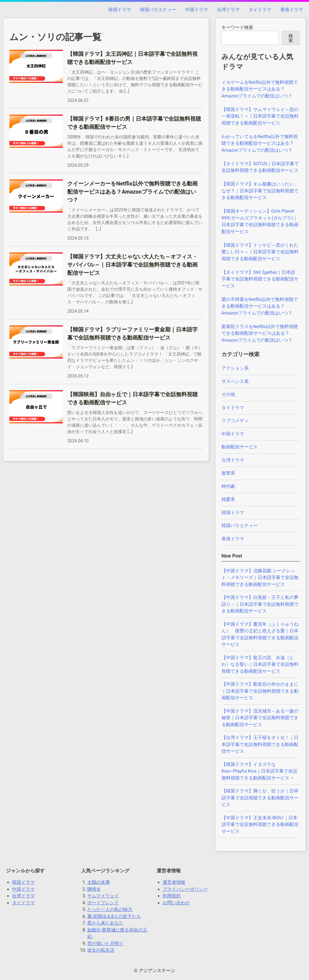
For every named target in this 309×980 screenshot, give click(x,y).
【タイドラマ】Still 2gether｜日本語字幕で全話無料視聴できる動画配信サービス (260, 279)
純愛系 (228, 499)
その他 (228, 394)
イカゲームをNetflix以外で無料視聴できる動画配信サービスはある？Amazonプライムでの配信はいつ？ (260, 89)
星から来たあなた (105, 923)
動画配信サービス (240, 447)
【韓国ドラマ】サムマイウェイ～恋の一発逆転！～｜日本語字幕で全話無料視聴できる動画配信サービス (260, 116)
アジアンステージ (157, 971)
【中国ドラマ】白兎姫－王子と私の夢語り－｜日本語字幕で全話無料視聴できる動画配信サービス (260, 604)
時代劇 (228, 486)
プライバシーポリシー (185, 889)
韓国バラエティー (158, 10)
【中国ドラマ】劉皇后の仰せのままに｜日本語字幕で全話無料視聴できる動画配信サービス (260, 691)
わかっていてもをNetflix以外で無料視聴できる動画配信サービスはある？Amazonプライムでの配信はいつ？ (260, 143)
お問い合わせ (176, 903)
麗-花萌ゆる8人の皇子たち (114, 916)
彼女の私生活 (101, 950)
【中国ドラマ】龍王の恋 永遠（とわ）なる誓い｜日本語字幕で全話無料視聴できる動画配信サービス (260, 664)
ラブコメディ (235, 421)
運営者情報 (174, 882)
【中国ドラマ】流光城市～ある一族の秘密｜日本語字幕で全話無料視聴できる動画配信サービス (260, 718)
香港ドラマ (292, 10)
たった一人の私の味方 (110, 909)
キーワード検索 (237, 27)
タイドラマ (260, 10)
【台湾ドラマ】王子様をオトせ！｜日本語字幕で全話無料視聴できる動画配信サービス (260, 744)
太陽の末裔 (99, 882)
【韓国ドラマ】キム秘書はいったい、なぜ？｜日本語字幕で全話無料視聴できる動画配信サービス (260, 191)
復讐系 (228, 473)
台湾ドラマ (228, 10)
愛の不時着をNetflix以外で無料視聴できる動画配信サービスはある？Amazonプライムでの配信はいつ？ (260, 306)
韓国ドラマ (120, 10)
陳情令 (94, 889)
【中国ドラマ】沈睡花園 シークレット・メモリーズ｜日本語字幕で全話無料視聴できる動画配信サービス (260, 578)
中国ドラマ (197, 10)
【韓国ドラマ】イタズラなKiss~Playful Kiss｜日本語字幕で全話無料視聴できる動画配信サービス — (260, 771)
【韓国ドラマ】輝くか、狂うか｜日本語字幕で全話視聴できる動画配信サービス (260, 798)
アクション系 (235, 368)
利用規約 (172, 896)
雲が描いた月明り (105, 944)
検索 (291, 38)
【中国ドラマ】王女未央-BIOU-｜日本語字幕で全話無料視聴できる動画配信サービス (260, 825)
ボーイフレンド (103, 903)
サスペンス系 (235, 381)
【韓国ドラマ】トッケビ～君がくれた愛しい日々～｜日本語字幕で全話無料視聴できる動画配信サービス (260, 252)
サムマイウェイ (103, 896)
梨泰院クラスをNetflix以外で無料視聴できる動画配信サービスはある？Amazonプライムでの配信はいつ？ (260, 333)
